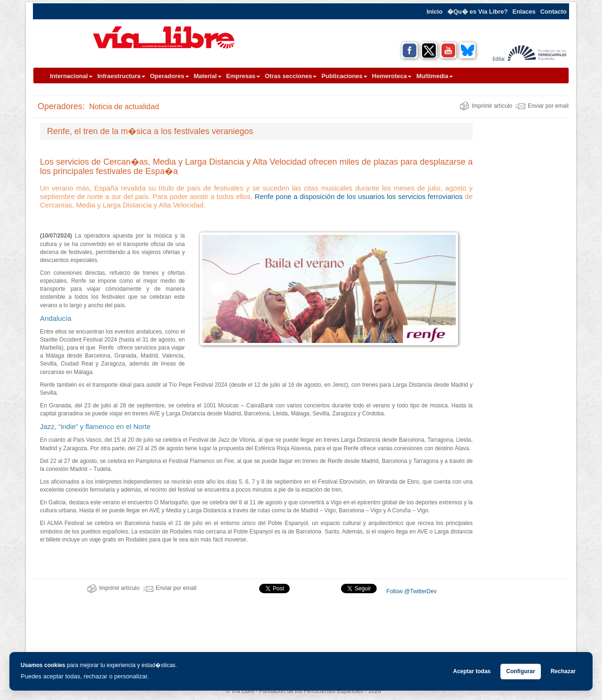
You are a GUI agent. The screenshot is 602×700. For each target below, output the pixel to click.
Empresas (243, 76)
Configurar (520, 671)
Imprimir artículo (486, 106)
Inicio (435, 12)
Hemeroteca (392, 76)
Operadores (170, 76)
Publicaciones (344, 76)
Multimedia (435, 76)
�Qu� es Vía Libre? (478, 12)
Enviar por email (542, 106)
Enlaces (524, 12)
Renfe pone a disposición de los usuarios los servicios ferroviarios (359, 196)
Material (208, 76)
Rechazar (563, 671)
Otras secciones (291, 76)
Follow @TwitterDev (411, 591)
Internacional (71, 76)
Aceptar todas (472, 671)
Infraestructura (121, 76)
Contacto (554, 12)
